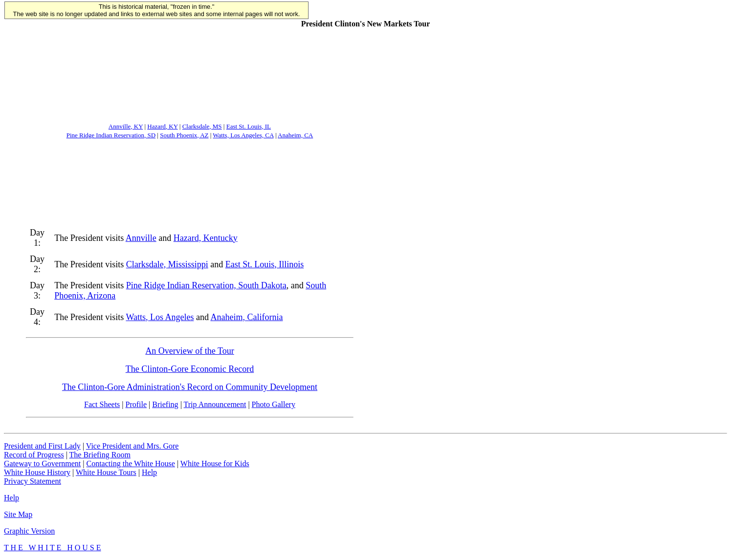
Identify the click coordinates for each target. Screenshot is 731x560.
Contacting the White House (130, 463)
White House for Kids (215, 463)
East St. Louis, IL (249, 126)
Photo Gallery (274, 404)
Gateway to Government (42, 463)
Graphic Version (29, 531)
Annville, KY (126, 126)
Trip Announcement (215, 404)
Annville (141, 238)
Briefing (165, 404)
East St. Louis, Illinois (265, 264)
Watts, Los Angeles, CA (243, 135)
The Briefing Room (100, 455)
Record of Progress (34, 455)
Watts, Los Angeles (160, 317)
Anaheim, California (246, 317)
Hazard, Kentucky (206, 238)
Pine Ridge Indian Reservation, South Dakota (206, 285)
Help (149, 472)
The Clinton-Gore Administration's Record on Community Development (190, 387)
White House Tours (106, 472)
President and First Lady (42, 446)
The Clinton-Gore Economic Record (190, 369)
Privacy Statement (33, 481)
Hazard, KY (162, 126)
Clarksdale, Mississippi (167, 264)
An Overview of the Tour (189, 351)
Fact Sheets (102, 404)
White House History (37, 472)
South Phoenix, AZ (184, 135)
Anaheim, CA (295, 135)
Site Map (18, 514)
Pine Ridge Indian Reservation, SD (111, 135)
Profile (136, 404)
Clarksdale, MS (202, 126)
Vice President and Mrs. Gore (133, 446)
